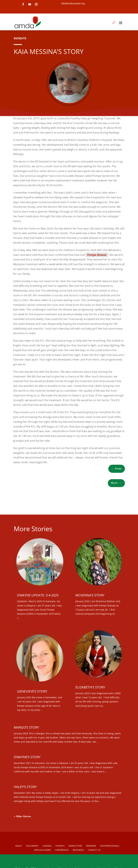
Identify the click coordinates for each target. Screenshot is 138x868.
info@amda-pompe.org (73, 3)
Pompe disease (97, 255)
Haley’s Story (25, 787)
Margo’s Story (26, 727)
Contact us (94, 850)
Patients (60, 846)
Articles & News (42, 850)
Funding (47, 846)
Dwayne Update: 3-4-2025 (38, 595)
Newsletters (75, 846)
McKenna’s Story (90, 595)
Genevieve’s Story (32, 691)
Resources (78, 850)
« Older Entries (22, 817)
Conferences (62, 850)
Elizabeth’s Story (90, 687)
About (19, 846)
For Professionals (110, 846)
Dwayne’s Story (27, 757)
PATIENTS (20, 39)
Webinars (91, 846)
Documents (32, 846)
